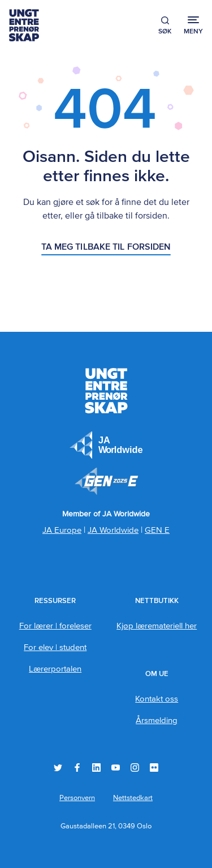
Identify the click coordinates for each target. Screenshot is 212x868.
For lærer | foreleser (55, 626)
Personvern (77, 798)
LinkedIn (96, 767)
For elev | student (55, 647)
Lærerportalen (55, 669)
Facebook (77, 767)
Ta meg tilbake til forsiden (106, 247)
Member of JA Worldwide (106, 481)
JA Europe (106, 445)
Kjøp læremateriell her (157, 626)
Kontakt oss (157, 699)
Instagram (135, 767)
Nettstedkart (133, 798)
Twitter (58, 767)
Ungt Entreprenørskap (24, 25)
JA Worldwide (113, 530)
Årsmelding (157, 721)
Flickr (154, 767)
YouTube (116, 767)
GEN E (157, 530)
